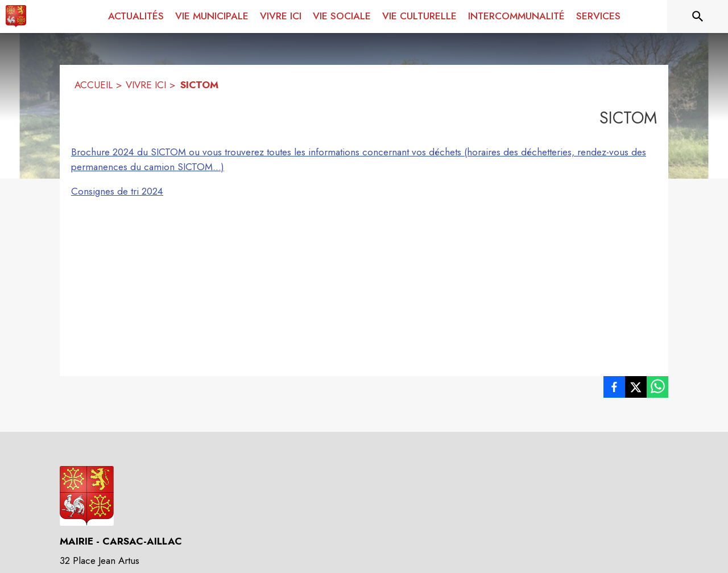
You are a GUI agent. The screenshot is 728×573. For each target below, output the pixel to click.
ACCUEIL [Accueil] (94, 85)
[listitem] (614, 389)
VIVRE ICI (146, 85)
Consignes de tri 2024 (117, 191)
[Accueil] (16, 17)
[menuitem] (136, 17)
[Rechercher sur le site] (698, 17)
